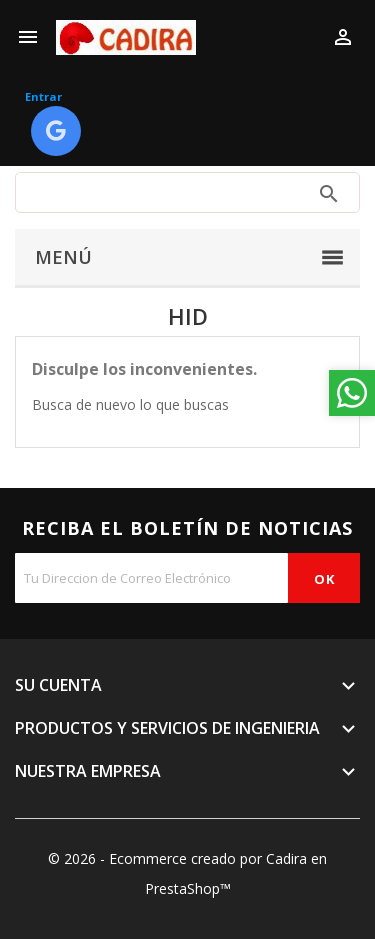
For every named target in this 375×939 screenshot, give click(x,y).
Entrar (43, 96)
